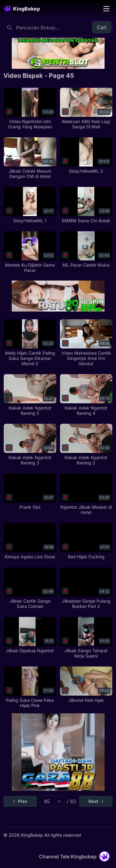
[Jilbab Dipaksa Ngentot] (30, 635)
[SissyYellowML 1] (30, 205)
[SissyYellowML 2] (86, 155)
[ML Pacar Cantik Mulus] (86, 249)
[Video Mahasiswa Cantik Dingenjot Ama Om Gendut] (86, 343)
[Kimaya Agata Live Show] (30, 541)
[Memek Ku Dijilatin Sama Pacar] (30, 252)
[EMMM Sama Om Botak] (86, 205)
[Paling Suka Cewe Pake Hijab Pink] (30, 687)
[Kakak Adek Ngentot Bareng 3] (30, 445)
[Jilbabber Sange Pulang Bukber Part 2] (86, 588)
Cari (102, 27)
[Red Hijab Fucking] (86, 541)
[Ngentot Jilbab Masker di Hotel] (86, 494)
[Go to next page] (96, 801)
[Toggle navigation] (106, 9)
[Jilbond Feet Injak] (86, 685)
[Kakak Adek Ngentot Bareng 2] (86, 445)
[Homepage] (22, 9)
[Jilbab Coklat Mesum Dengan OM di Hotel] (30, 158)
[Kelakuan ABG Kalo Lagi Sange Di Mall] (86, 108)
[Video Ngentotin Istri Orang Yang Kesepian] (30, 108)
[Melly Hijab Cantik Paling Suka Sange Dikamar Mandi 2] (30, 343)
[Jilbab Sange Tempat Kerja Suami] (86, 638)
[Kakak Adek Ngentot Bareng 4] (86, 395)
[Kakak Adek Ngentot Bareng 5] (30, 395)
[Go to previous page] (20, 801)
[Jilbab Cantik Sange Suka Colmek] (30, 588)
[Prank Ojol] (30, 492)
